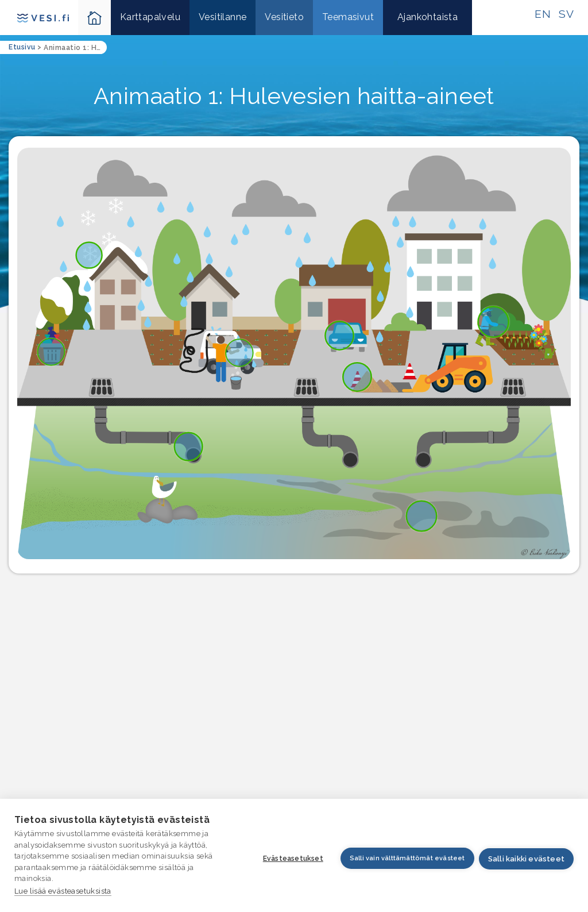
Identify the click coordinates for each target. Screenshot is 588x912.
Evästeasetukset (290, 859)
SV (566, 14)
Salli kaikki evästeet (526, 859)
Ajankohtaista (428, 17)
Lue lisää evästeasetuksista (63, 891)
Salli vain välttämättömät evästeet (404, 859)
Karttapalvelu (150, 17)
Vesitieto (284, 17)
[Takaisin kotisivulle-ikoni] (94, 18)
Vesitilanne (223, 17)
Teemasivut (348, 17)
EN (543, 14)
